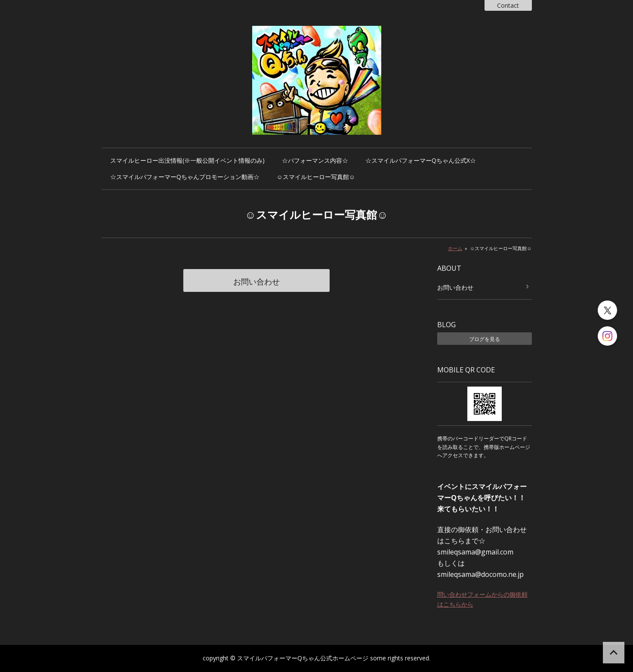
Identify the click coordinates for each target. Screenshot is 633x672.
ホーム (455, 248)
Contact (508, 5)
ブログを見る (485, 339)
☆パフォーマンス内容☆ (315, 160)
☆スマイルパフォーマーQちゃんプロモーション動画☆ (185, 177)
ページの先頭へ (614, 653)
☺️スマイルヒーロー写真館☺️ (316, 177)
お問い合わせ (256, 282)
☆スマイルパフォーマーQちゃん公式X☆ (421, 160)
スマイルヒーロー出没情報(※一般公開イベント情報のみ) (187, 160)
